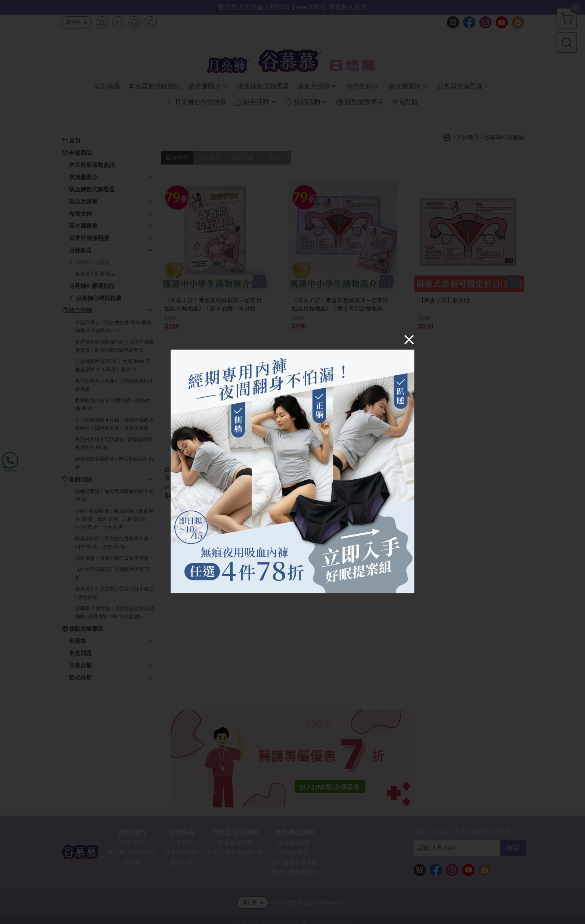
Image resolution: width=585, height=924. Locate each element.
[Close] (409, 339)
